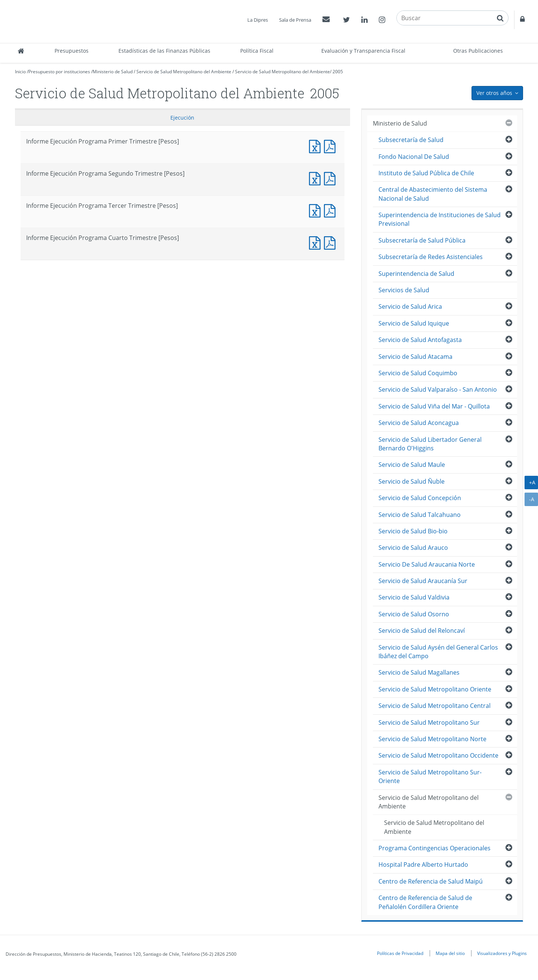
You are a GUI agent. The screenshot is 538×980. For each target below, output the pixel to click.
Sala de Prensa (295, 20)
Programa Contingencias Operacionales (435, 848)
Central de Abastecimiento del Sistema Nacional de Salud (433, 194)
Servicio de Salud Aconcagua (419, 423)
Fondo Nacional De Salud (414, 157)
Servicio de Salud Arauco (413, 548)
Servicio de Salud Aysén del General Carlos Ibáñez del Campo (438, 652)
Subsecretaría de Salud (411, 140)
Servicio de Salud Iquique (414, 323)
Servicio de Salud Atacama (415, 357)
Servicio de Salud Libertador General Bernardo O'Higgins (430, 444)
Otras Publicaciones (478, 51)
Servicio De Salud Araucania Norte (427, 564)
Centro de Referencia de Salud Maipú (431, 881)
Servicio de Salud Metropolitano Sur (429, 722)
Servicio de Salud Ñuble (412, 481)
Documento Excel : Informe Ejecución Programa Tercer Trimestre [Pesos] (316, 210)
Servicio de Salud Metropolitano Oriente (435, 689)
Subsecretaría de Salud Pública (422, 240)
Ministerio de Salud (113, 72)
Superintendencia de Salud (416, 274)
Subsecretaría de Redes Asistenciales (431, 257)
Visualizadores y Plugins (502, 953)
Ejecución (182, 118)
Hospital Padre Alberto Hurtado (423, 865)
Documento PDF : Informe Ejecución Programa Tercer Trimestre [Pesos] (331, 210)
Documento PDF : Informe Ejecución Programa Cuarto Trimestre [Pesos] (331, 242)
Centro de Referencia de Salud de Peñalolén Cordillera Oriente (425, 902)
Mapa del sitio (450, 953)
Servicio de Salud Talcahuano (420, 515)
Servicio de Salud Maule (412, 465)
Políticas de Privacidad (400, 953)
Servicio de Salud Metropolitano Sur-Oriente (430, 776)
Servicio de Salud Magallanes (419, 672)
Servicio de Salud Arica (410, 306)
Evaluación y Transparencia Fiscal (363, 51)
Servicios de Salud (404, 290)
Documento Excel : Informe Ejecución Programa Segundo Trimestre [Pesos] (316, 178)
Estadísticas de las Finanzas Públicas (164, 51)
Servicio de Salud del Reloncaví (422, 631)
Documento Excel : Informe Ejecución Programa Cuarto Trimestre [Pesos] (316, 242)
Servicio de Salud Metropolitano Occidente (438, 755)
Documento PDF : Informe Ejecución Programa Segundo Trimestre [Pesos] (331, 178)
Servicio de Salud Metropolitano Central (435, 706)
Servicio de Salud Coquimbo (418, 373)
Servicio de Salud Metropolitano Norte (432, 739)
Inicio (20, 72)
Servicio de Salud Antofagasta (420, 340)
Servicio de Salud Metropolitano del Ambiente (184, 72)
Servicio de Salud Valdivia (414, 597)
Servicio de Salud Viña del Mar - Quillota (434, 406)
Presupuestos (72, 51)
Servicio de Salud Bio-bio (413, 531)
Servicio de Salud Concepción (420, 498)
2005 (338, 72)
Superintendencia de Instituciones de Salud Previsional (440, 219)
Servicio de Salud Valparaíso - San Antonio (438, 389)
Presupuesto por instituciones (59, 72)
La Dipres (258, 20)
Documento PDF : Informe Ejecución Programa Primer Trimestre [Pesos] (331, 146)
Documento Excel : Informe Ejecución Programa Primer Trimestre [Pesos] (316, 146)
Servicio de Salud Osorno (414, 614)
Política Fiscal (257, 51)
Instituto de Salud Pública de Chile (426, 173)
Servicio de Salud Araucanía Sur (423, 581)
